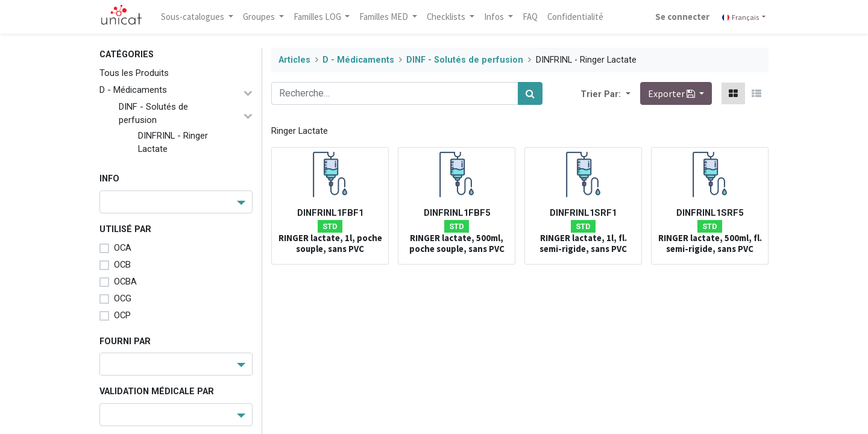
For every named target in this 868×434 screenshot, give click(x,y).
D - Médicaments (133, 90)
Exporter (672, 93)
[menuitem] (530, 17)
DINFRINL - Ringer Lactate (173, 142)
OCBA (125, 281)
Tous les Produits (134, 73)
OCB (122, 265)
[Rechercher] (530, 93)
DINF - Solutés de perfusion (153, 113)
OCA (123, 248)
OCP (122, 315)
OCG (123, 298)
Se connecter (682, 17)
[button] (627, 93)
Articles (294, 60)
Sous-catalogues (193, 17)
